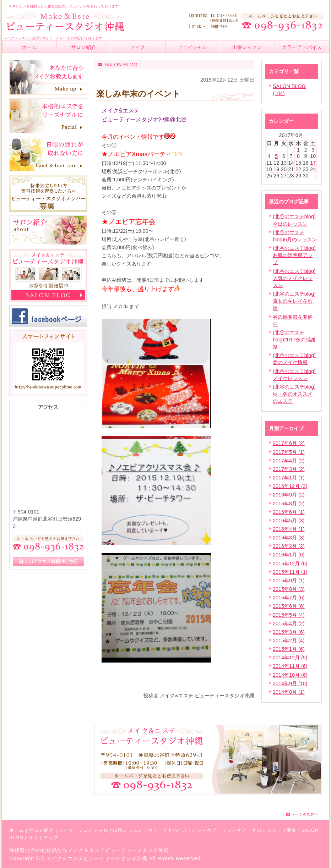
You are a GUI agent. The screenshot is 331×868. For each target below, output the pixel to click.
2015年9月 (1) (289, 581)
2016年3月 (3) (289, 538)
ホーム (17, 830)
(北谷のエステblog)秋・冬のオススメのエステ (294, 394)
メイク (66, 830)
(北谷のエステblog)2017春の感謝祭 (294, 340)
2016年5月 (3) (289, 521)
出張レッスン (128, 830)
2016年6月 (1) (289, 512)
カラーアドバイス (168, 830)
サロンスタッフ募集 (274, 830)
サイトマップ (43, 838)
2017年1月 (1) (289, 478)
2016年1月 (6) (289, 555)
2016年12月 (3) (290, 486)
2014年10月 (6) (290, 675)
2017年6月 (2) (289, 443)
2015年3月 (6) (289, 632)
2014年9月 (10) (290, 683)
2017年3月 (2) (289, 469)
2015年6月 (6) (289, 606)
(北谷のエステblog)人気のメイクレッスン (294, 278)
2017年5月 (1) (289, 452)
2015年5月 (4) (289, 615)
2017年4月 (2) (289, 461)
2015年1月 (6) (289, 649)
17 (313, 163)
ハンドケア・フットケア (219, 830)
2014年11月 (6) (290, 666)
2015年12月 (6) (290, 564)
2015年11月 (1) (290, 572)
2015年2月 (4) (289, 641)
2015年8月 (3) (289, 589)
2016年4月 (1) (289, 529)
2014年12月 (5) (290, 658)
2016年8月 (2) (289, 504)
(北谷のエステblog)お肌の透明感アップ (294, 255)
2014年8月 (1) (289, 692)
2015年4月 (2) (289, 623)
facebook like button (237, 681)
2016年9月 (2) (289, 495)
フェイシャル (93, 830)
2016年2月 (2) (289, 546)
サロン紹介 (42, 830)
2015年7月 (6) (289, 598)
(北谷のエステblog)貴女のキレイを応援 (294, 301)
